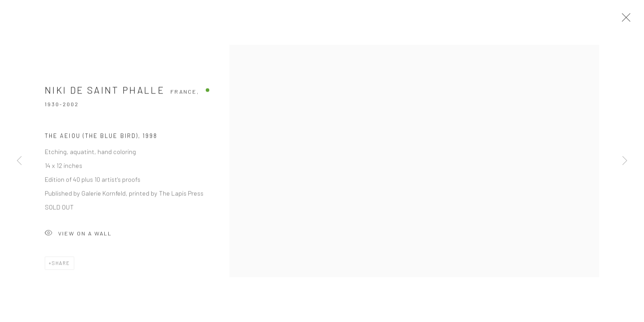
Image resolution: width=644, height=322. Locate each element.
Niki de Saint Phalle (105, 92)
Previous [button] (19, 161)
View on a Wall (78, 235)
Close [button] (624, 20)
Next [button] (625, 161)
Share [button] (61, 265)
